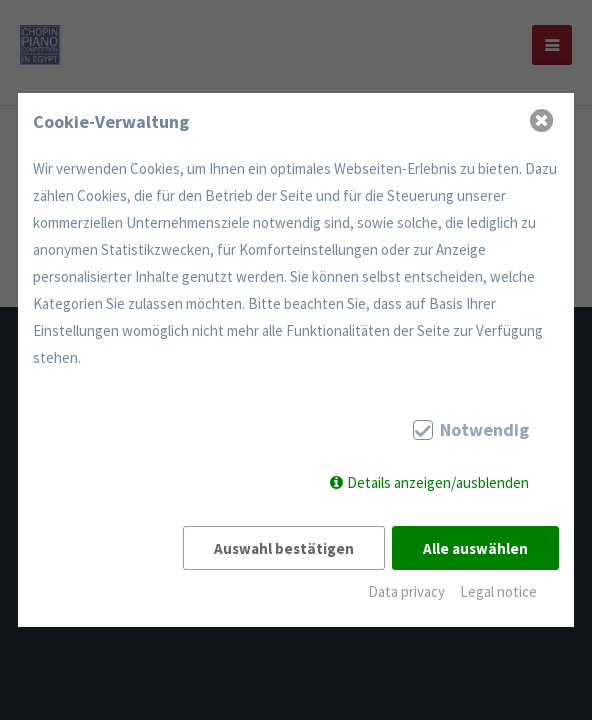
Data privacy (406, 591)
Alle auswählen (475, 548)
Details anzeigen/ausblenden (438, 482)
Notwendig (484, 430)
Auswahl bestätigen (284, 548)
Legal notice (498, 591)
